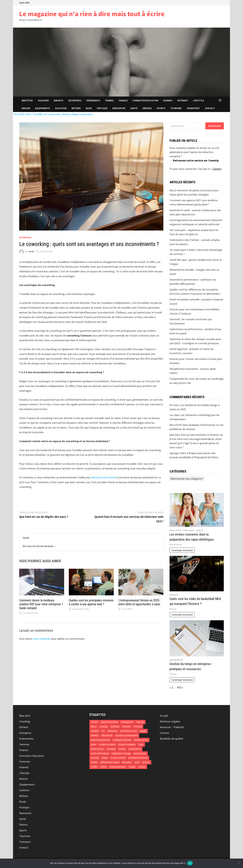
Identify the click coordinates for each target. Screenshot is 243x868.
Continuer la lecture (182, 550)
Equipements (43, 108)
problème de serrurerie (138, 758)
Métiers (76, 108)
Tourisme (176, 108)
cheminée (126, 726)
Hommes (168, 100)
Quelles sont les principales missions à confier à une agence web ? (91, 602)
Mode (89, 108)
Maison (26, 108)
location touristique (127, 744)
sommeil (146, 762)
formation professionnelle (127, 735)
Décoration (113, 731)
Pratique (102, 108)
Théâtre (94, 767)
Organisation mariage (121, 753)
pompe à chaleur (118, 758)
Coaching (43, 100)
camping (103, 726)
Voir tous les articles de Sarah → (39, 546)
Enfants (59, 100)
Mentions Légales (170, 721)
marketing (111, 749)
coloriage (138, 726)
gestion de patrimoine (100, 740)
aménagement (127, 722)
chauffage (115, 726)
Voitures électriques (118, 767)
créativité (95, 731)
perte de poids (140, 753)
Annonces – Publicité (172, 727)
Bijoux (94, 726)
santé (137, 762)
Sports (161, 108)
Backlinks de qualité (171, 739)
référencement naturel (110, 762)
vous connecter (42, 639)
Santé (134, 108)
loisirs (141, 744)
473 (179, 687)
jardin (93, 744)
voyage (132, 767)
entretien (95, 735)
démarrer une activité (104, 477)
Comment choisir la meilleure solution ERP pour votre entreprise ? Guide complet (41, 604)
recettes (94, 762)
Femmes (109, 100)
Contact (210, 108)
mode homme (135, 749)
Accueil (164, 716)
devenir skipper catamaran (77, 114)
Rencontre (119, 108)
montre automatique (100, 753)
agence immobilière (109, 722)
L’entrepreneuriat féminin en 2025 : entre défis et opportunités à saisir (140, 602)
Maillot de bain (97, 749)
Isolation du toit (141, 740)
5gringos (175, 453)
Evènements (93, 100)
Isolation (61, 108)
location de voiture (107, 744)
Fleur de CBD (107, 735)
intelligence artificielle (122, 740)
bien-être (140, 722)
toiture (103, 767)
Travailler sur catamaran (47, 114)
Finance (123, 100)
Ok (190, 863)
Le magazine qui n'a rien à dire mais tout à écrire (92, 14)
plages (105, 758)
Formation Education (145, 100)
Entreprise (75, 100)
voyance (142, 767)
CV (103, 731)
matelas (122, 749)
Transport (193, 108)
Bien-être (27, 100)
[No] (239, 863)
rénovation (127, 762)
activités (94, 722)
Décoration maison (129, 731)
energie (143, 731)
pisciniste (95, 758)
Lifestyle (199, 100)
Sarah (31, 251)
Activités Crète (23, 114)
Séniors (147, 108)
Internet (183, 100)
